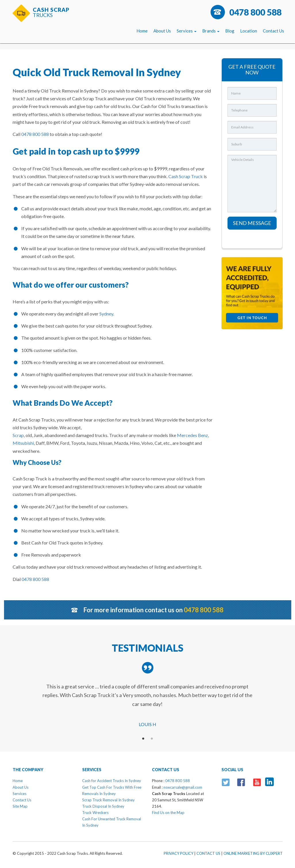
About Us (162, 31)
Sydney (106, 314)
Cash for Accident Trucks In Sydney (112, 781)
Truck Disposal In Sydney (103, 806)
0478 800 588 (255, 12)
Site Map (20, 806)
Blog (230, 31)
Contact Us (273, 31)
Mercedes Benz (192, 435)
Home (142, 31)
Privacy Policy (179, 853)
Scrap (18, 435)
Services (187, 31)
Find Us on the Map (168, 813)
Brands (211, 31)
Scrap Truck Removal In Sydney (108, 800)
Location (249, 31)
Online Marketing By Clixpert (253, 853)
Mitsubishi (23, 443)
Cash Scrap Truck (186, 176)
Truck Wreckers (95, 813)
